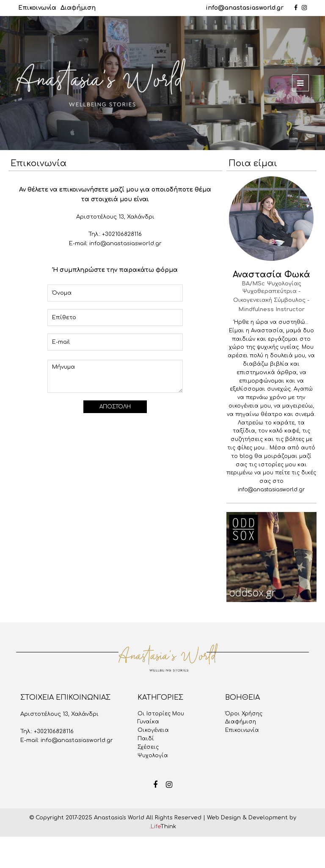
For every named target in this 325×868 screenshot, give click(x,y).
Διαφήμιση (78, 8)
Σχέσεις (148, 747)
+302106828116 (122, 234)
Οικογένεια (153, 730)
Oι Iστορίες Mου (161, 714)
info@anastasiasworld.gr (245, 8)
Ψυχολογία (153, 756)
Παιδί (146, 739)
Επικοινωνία (37, 8)
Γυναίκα (148, 722)
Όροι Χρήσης (244, 714)
